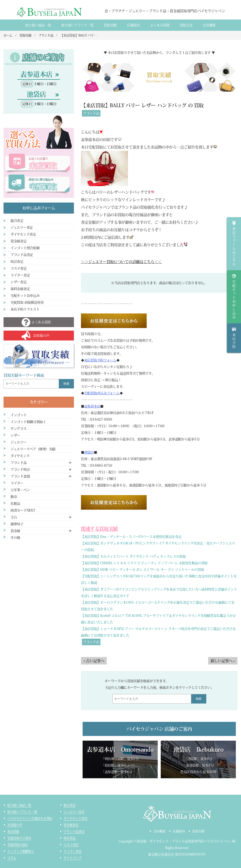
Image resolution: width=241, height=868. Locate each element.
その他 (15, 538)
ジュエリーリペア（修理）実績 (33, 449)
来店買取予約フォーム (100, 360)
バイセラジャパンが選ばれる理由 (30, 818)
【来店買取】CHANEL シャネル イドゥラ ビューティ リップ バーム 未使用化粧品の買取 (144, 563)
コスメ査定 (19, 268)
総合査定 (17, 221)
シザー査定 (19, 282)
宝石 (14, 517)
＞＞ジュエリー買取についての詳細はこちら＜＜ (121, 262)
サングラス (19, 429)
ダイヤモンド (20, 456)
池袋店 (89, 452)
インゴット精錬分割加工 (28, 422)
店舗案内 (133, 25)
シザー (15, 435)
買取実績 (110, 25)
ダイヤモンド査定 (23, 234)
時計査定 (17, 262)
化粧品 (15, 504)
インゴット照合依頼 (25, 248)
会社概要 (209, 25)
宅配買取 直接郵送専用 (27, 302)
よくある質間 (160, 25)
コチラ (134, 230)
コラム (12, 858)
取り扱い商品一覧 (38, 25)
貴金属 (15, 531)
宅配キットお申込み (25, 296)
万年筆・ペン (20, 490)
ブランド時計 (20, 469)
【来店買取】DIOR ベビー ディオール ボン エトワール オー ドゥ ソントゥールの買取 (142, 570)
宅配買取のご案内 (19, 838)
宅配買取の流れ (18, 845)
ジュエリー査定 (22, 227)
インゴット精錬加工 (21, 851)
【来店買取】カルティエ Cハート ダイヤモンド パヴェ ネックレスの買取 (133, 556)
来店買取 (13, 831)
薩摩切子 (17, 524)
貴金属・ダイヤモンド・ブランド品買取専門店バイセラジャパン (183, 841)
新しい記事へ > (223, 661)
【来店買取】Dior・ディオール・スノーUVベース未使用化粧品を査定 (131, 537)
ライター (17, 483)
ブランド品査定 (22, 255)
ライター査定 (20, 275)
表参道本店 (92, 406)
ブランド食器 (20, 476)
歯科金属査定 (20, 289)
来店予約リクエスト (25, 309)
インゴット (19, 415)
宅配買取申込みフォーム (102, 393)
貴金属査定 (19, 241)
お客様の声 (15, 825)
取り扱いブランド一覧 (77, 25)
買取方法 (186, 25)
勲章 (14, 497)
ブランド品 (91, 113)
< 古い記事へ (94, 661)
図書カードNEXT (23, 510)
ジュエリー (19, 442)
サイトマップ (73, 858)
